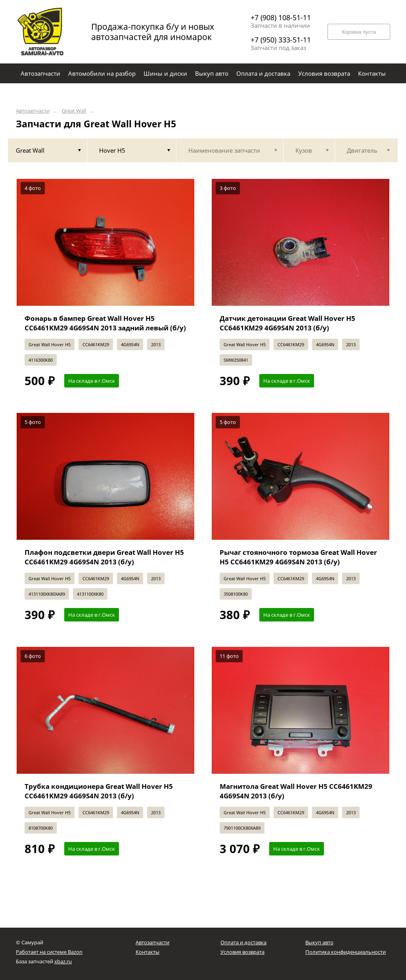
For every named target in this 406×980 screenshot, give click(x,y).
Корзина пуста (359, 32)
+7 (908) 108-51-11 (281, 17)
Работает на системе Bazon (49, 952)
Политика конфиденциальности (346, 952)
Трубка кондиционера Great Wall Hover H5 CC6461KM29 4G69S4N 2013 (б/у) (99, 791)
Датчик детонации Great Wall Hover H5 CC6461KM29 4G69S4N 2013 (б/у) (287, 323)
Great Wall (74, 111)
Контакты (147, 952)
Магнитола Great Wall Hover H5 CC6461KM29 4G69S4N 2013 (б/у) (296, 791)
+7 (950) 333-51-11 (281, 40)
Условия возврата (242, 952)
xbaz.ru (63, 961)
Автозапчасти (33, 111)
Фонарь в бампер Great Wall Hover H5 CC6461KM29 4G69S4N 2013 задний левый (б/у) (105, 323)
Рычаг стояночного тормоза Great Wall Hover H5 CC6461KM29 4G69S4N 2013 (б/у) (298, 557)
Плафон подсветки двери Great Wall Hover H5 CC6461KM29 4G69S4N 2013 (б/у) (104, 557)
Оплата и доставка (243, 942)
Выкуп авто (319, 942)
